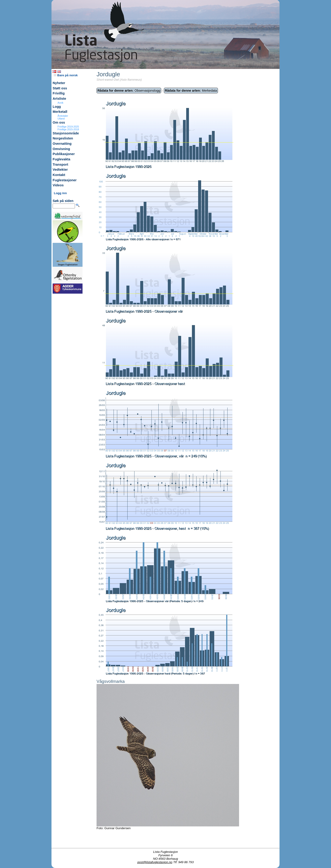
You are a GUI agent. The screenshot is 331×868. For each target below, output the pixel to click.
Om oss (59, 122)
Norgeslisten (63, 138)
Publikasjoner (64, 154)
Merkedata (191, 91)
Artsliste (59, 99)
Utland (61, 119)
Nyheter (59, 83)
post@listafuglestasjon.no (155, 862)
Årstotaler (63, 116)
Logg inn (60, 193)
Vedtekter (60, 170)
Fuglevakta (61, 159)
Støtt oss (60, 88)
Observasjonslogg (129, 91)
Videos (58, 185)
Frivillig (59, 93)
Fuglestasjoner (65, 180)
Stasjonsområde (66, 133)
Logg (57, 107)
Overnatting (62, 144)
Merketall (60, 112)
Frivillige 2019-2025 (68, 127)
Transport (60, 165)
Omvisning (61, 149)
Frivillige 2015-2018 (68, 129)
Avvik (60, 103)
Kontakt (59, 175)
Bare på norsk (66, 75)
